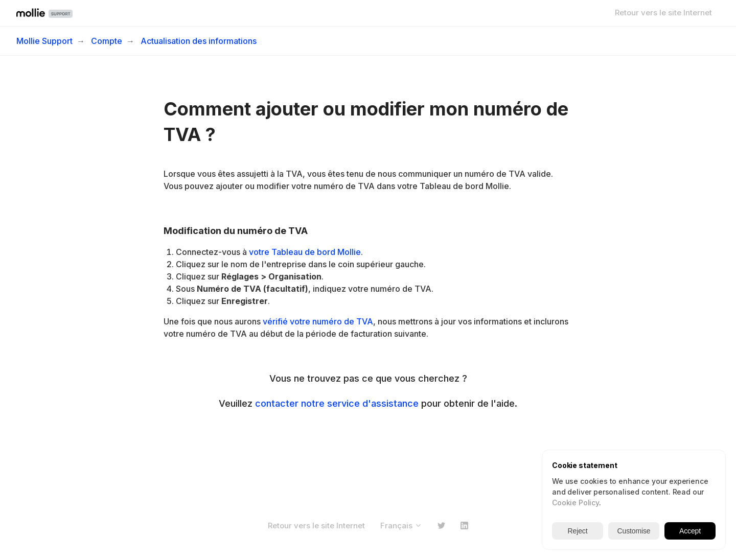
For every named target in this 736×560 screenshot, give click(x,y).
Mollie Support (44, 41)
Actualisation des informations (199, 41)
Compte (107, 41)
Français (401, 526)
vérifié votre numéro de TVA (318, 321)
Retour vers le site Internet (663, 13)
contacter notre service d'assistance (337, 403)
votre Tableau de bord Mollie (305, 252)
